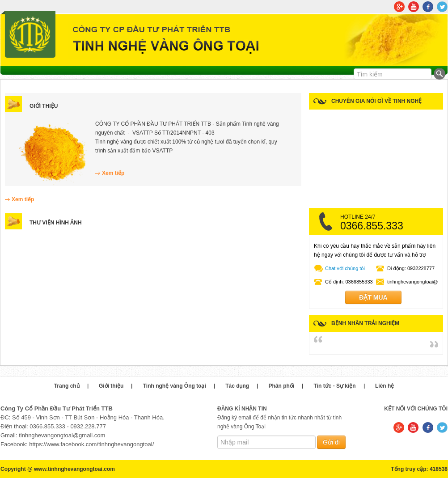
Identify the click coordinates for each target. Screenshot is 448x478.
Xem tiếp (113, 173)
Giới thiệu (44, 106)
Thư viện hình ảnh (56, 223)
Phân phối (282, 386)
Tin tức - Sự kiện (335, 386)
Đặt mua (373, 297)
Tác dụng (237, 386)
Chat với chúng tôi (345, 268)
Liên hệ (385, 386)
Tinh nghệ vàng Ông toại (175, 386)
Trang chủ (67, 386)
